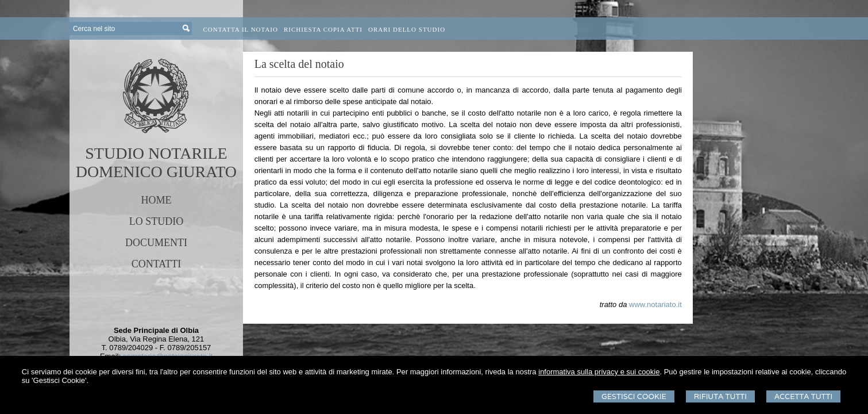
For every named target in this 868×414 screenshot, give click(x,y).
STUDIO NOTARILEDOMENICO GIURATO (156, 162)
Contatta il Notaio (241, 29)
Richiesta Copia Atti (323, 29)
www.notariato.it (655, 304)
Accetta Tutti (803, 396)
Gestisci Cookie (634, 396)
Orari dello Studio (407, 29)
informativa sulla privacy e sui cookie (599, 372)
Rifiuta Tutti (720, 396)
